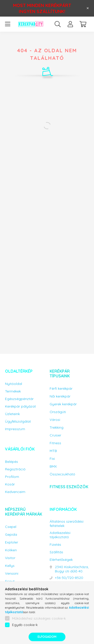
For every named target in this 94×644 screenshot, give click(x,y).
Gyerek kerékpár (63, 404)
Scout (10, 581)
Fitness (55, 443)
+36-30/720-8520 (69, 578)
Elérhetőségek (61, 560)
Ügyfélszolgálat (18, 422)
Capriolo (12, 589)
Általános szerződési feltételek (67, 524)
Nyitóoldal (14, 384)
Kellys (10, 566)
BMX (53, 466)
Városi (55, 420)
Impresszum (15, 429)
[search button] (58, 24)
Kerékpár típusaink (60, 374)
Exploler (12, 542)
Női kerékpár (60, 396)
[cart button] (83, 24)
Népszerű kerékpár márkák (24, 512)
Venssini (12, 574)
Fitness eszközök (69, 487)
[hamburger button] (8, 24)
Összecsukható (62, 474)
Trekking (57, 428)
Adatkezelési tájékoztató (60, 535)
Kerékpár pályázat (20, 406)
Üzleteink (12, 414)
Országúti (58, 412)
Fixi (52, 459)
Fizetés (55, 545)
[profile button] (70, 24)
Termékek (13, 391)
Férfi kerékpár (61, 389)
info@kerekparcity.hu (71, 587)
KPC (9, 597)
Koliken (11, 550)
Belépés (12, 462)
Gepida (11, 535)
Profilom (12, 477)
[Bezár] (88, 8)
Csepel (11, 527)
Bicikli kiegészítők (25, 609)
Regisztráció (15, 469)
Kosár (10, 484)
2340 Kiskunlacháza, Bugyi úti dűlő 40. (72, 569)
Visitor (10, 558)
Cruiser (55, 435)
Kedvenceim (15, 492)
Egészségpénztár (19, 399)
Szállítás (56, 552)
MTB (53, 451)
